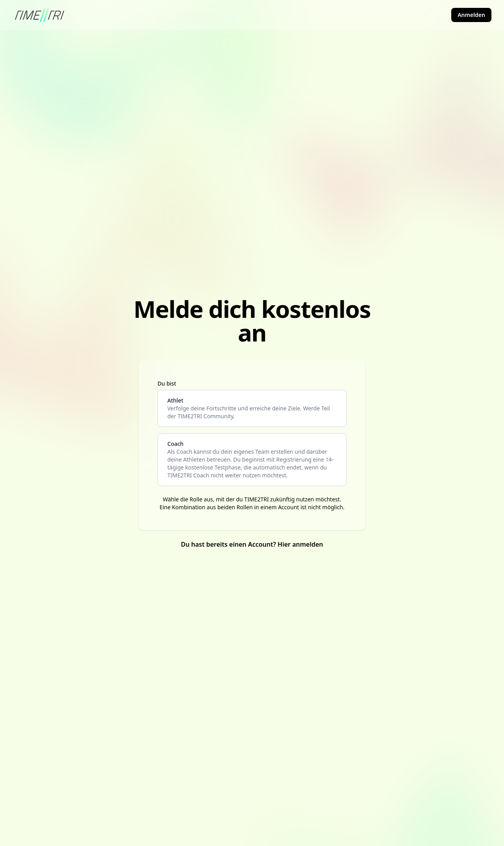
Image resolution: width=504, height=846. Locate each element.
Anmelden (471, 15)
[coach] (252, 460)
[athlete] (252, 408)
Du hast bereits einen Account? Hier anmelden (252, 544)
